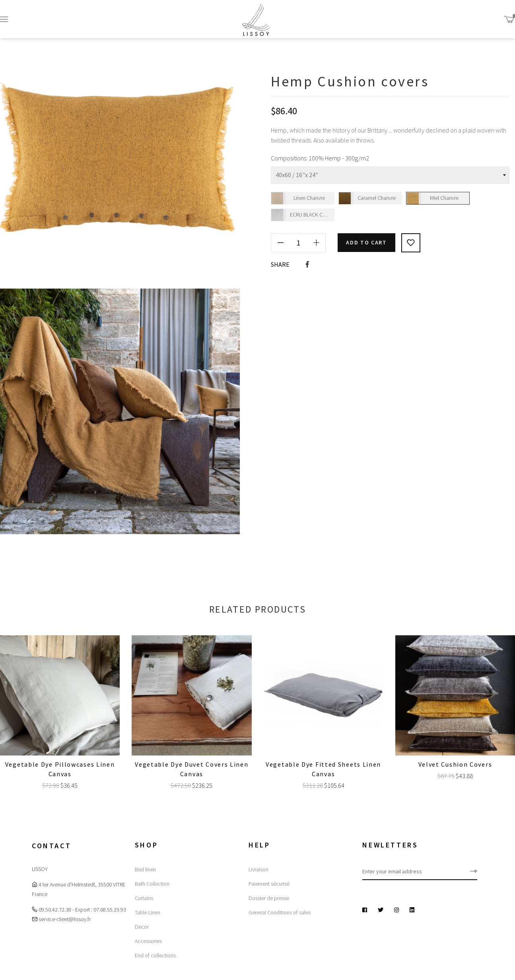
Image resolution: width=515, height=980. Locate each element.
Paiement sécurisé (269, 884)
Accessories (148, 941)
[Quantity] (298, 242)
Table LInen (148, 912)
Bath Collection (152, 884)
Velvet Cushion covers (455, 764)
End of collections (155, 955)
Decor (142, 927)
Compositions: (289, 158)
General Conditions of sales (280, 912)
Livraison (258, 869)
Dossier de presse (269, 898)
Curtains (144, 898)
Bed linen (145, 869)
